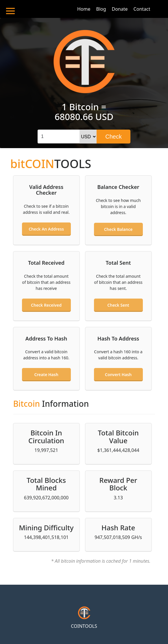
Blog (101, 9)
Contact (142, 9)
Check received (46, 305)
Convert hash (118, 375)
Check (113, 137)
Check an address (46, 229)
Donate (120, 9)
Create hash (46, 375)
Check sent (118, 305)
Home (84, 9)
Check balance (118, 229)
